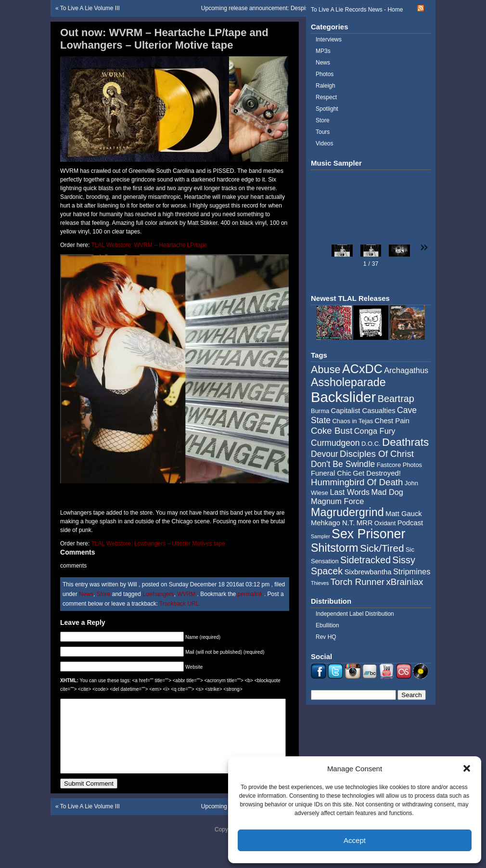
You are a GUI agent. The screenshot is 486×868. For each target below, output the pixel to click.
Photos (325, 74)
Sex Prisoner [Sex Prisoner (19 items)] (368, 534)
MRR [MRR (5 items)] (365, 523)
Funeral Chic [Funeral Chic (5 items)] (331, 473)
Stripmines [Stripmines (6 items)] (412, 571)
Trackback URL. (180, 604)
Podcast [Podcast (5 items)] (410, 523)
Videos (324, 143)
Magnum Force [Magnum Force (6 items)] (337, 501)
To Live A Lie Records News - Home (357, 10)
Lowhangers (158, 594)
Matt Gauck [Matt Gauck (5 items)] (404, 514)
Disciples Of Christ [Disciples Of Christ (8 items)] (377, 454)
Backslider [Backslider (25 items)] (343, 397)
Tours (323, 132)
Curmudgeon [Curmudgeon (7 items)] (335, 443)
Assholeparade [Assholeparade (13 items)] (348, 382)
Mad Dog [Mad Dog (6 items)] (387, 492)
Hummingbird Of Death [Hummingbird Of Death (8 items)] (357, 482)
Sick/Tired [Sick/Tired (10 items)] (382, 548)
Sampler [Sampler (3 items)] (320, 536)
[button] (467, 768)
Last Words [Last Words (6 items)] (350, 492)
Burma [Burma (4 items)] (320, 411)
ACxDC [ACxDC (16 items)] (362, 369)
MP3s (323, 51)
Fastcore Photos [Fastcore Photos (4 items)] (399, 465)
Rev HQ (326, 637)
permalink (251, 594)
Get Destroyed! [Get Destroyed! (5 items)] (377, 473)
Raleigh (326, 86)
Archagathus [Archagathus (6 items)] (406, 370)
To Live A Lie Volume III (90, 8)
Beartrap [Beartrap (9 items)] (396, 399)
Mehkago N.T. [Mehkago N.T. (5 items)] (333, 523)
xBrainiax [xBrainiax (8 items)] (404, 582)
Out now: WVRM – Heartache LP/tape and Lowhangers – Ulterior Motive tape (164, 39)
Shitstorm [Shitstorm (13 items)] (335, 548)
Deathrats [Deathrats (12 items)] (405, 442)
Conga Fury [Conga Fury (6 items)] (375, 431)
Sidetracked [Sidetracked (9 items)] (365, 560)
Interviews (329, 39)
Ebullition (327, 625)
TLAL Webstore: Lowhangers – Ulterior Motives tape (158, 544)
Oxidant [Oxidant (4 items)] (385, 523)
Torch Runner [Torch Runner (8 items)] (358, 582)
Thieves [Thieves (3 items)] (320, 583)
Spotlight (327, 109)
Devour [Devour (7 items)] (325, 454)
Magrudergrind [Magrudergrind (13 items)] (347, 512)
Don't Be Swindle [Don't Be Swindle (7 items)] (343, 464)
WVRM (186, 594)
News (86, 594)
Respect (326, 97)
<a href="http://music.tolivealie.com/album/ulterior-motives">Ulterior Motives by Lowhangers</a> (175, 493)
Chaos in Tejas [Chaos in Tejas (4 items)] (352, 421)
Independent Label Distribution (355, 614)
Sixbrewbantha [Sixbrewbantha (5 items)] (368, 572)
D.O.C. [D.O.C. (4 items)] (371, 444)
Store (104, 594)
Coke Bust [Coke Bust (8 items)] (332, 431)
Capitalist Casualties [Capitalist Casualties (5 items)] (363, 411)
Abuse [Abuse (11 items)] (326, 369)
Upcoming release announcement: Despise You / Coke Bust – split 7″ (289, 8)
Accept (355, 840)
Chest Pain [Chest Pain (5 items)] (392, 421)
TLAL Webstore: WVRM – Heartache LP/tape (149, 245)
